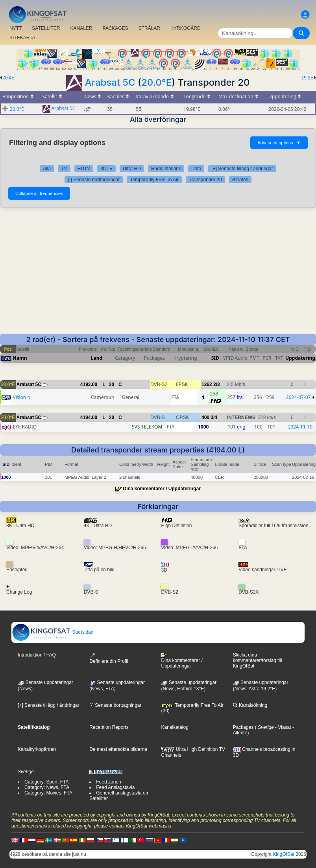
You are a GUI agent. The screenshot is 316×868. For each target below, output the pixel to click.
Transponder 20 (205, 180)
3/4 (214, 417)
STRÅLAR (149, 28)
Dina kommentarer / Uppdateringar (162, 489)
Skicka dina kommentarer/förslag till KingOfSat (258, 660)
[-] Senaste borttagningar (94, 180)
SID (215, 358)
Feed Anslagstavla (115, 787)
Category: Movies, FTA (48, 793)
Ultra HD (132, 169)
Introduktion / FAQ (37, 655)
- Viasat (283, 727)
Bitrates (240, 180)
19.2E (308, 78)
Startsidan (53, 632)
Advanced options (279, 143)
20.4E (8, 78)
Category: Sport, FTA (46, 782)
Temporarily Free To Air (154, 180)
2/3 (217, 384)
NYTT (16, 28)
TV (64, 169)
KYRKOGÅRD (186, 28)
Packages (243, 727)
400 (205, 417)
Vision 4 (21, 397)
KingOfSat (284, 854)
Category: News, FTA (47, 787)
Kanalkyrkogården (37, 749)
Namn (20, 358)
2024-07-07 (298, 397)
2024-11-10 (300, 427)
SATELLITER (46, 28)
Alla (47, 169)
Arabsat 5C (110, 82)
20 (112, 384)
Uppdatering (300, 358)
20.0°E (156, 82)
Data (196, 169)
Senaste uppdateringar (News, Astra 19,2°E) (261, 686)
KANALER (81, 28)
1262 (207, 384)
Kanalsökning (250, 705)
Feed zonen (108, 782)
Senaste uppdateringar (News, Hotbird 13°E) (189, 686)
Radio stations (166, 169)
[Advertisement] (158, 275)
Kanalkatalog (175, 727)
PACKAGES (115, 28)
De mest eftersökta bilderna (118, 749)
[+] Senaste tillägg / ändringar (242, 169)
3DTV (106, 169)
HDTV (84, 169)
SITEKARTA (22, 38)
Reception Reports (109, 727)
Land (97, 358)
